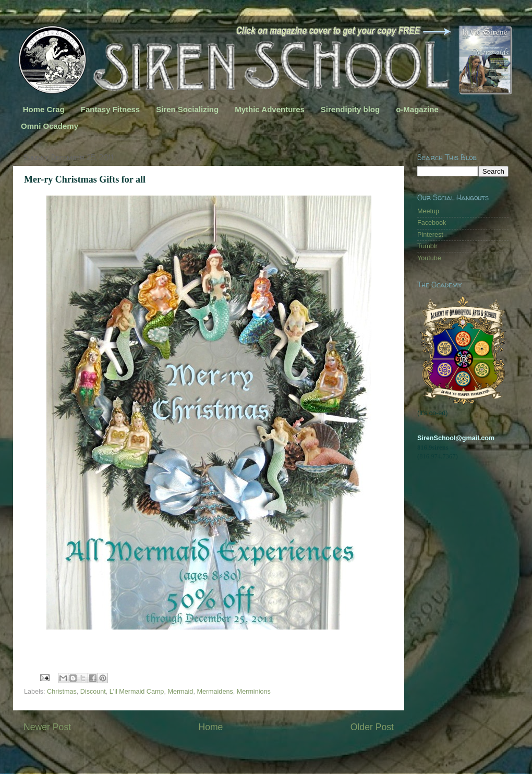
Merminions (254, 692)
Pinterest (430, 235)
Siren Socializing (187, 109)
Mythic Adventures (270, 109)
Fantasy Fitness (110, 109)
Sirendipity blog (350, 109)
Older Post (372, 727)
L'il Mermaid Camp (137, 692)
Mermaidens (215, 692)
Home (210, 727)
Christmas (62, 692)
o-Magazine (417, 109)
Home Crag (44, 109)
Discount (93, 692)
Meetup (428, 211)
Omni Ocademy (50, 126)
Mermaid (180, 692)
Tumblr (427, 246)
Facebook (432, 223)
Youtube (429, 258)
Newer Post (47, 727)
